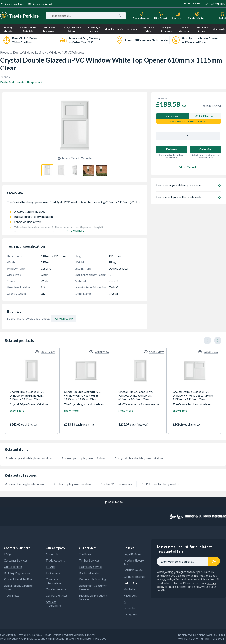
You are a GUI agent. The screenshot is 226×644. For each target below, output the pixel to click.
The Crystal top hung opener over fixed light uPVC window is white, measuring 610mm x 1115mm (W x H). (75, 204)
